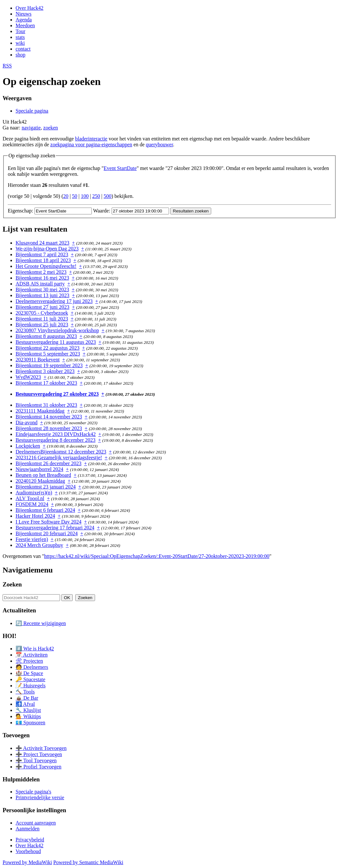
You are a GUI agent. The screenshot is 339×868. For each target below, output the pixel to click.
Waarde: (102, 211)
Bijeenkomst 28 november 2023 (49, 428)
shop (20, 55)
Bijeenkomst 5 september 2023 (48, 354)
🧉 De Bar (27, 698)
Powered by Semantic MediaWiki (88, 862)
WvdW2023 (28, 377)
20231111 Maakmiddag (40, 411)
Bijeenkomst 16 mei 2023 (42, 278)
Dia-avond (27, 422)
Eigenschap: (20, 211)
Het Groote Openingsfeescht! (46, 266)
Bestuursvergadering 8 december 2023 (55, 440)
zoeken (50, 128)
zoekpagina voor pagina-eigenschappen (91, 145)
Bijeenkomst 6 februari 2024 (45, 510)
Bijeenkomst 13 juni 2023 (42, 295)
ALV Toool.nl (30, 498)
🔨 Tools (25, 692)
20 (66, 196)
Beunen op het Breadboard (43, 475)
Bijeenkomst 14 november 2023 (49, 417)
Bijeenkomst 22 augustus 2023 (48, 348)
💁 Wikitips (28, 716)
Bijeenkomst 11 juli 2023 (42, 319)
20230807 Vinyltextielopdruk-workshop (57, 330)
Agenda (24, 20)
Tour (20, 31)
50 (75, 196)
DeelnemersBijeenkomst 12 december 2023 (61, 452)
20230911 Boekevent (38, 360)
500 (108, 196)
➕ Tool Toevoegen (36, 760)
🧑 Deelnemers (32, 667)
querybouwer (160, 145)
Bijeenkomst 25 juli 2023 (42, 325)
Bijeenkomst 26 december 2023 (48, 463)
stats (20, 37)
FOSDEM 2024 (32, 504)
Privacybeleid (30, 840)
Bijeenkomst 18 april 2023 (43, 260)
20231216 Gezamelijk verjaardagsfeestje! (59, 458)
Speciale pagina (32, 111)
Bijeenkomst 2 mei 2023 (41, 272)
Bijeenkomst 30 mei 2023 (42, 289)
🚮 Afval (25, 704)
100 (85, 196)
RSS (7, 66)
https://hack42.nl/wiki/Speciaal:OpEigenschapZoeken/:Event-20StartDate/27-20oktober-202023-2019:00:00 (157, 556)
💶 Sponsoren (30, 723)
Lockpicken (28, 446)
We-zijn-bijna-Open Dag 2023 (47, 249)
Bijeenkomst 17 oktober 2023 (46, 383)
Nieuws (24, 14)
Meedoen (25, 25)
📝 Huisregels (30, 686)
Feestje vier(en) (32, 539)
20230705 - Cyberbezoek (42, 313)
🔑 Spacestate (30, 679)
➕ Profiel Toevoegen (38, 767)
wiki (20, 43)
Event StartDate (120, 168)
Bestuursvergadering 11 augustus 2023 (56, 342)
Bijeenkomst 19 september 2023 (49, 365)
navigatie (31, 128)
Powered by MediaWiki (27, 862)
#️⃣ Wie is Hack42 (35, 649)
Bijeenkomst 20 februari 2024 (47, 533)
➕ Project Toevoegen (39, 754)
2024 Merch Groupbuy (39, 545)
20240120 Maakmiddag (40, 481)
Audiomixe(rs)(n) (34, 493)
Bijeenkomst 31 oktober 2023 (46, 405)
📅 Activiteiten (32, 655)
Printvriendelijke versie (40, 797)
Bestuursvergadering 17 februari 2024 (55, 528)
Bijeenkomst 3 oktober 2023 (45, 371)
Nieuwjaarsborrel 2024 (39, 469)
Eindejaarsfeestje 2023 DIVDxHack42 (56, 434)
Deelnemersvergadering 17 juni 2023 (54, 301)
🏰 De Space (29, 673)
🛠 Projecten (29, 661)
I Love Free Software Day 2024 (48, 522)
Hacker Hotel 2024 (35, 516)
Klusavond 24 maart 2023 (42, 243)
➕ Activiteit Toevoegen (41, 748)
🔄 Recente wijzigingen (41, 623)
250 (96, 196)
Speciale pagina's (33, 792)
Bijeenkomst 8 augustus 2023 (46, 336)
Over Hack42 (30, 8)
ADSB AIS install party (40, 284)
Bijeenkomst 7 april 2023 (42, 254)
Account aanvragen (36, 823)
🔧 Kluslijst (28, 710)
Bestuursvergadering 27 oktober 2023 (57, 394)
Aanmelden (28, 829)
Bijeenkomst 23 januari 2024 (46, 487)
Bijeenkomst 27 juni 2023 (42, 307)
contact (23, 49)
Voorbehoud (28, 851)
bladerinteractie (91, 139)
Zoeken (12, 584)
